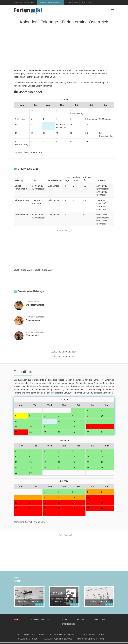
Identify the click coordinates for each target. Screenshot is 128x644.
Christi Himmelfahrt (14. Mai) (30, 634)
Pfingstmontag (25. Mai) (93, 634)
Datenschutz (68, 624)
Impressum (100, 619)
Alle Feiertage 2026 (64, 352)
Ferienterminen (49, 74)
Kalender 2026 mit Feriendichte (29, 522)
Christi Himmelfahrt (51, 3)
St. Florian (21, 119)
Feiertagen (19, 74)
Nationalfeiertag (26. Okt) (91, 639)
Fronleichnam (22, 215)
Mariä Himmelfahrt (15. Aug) (58, 639)
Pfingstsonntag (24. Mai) (63, 634)
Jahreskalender (31, 92)
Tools (28, 83)
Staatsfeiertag (77, 113)
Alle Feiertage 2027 (64, 357)
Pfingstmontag (22, 144)
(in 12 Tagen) (35, 332)
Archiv (80, 619)
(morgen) (34, 302)
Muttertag (107, 119)
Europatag (92, 119)
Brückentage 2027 (44, 270)
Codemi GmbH (39, 619)
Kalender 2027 (38, 153)
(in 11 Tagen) (35, 317)
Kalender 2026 (21, 153)
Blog (64, 619)
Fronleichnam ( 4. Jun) (27, 639)
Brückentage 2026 (23, 270)
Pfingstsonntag (106, 136)
